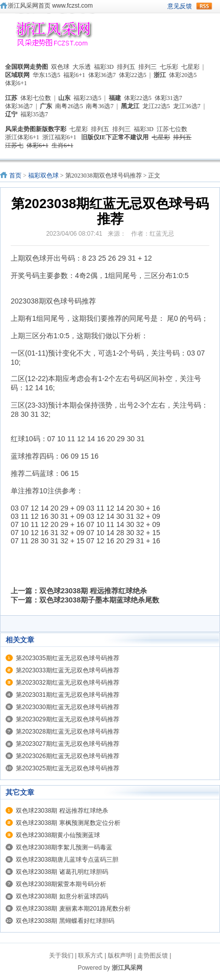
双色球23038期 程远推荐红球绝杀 (93, 591)
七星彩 (190, 67)
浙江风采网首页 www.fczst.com (50, 6)
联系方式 (90, 956)
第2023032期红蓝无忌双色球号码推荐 (68, 683)
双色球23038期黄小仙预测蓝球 (58, 835)
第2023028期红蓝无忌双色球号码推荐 (68, 732)
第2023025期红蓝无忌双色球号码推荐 (68, 768)
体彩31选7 (168, 98)
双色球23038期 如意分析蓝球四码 (62, 896)
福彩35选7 (34, 114)
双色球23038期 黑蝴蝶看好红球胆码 (65, 921)
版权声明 (120, 956)
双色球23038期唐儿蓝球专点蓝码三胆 (67, 860)
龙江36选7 (187, 106)
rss (204, 6)
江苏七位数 (172, 129)
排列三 (148, 67)
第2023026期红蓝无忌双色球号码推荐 (68, 756)
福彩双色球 (43, 175)
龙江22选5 (156, 106)
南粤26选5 (69, 106)
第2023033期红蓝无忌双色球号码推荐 (68, 670)
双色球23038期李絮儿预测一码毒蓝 (64, 847)
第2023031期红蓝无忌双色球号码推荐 (68, 695)
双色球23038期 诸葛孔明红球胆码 (62, 872)
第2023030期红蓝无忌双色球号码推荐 (68, 707)
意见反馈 (180, 6)
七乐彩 (169, 67)
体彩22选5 (133, 75)
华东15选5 (46, 75)
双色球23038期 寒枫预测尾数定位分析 (68, 823)
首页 (15, 175)
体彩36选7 (102, 75)
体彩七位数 (36, 98)
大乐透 (82, 67)
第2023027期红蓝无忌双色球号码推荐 (68, 744)
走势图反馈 (153, 956)
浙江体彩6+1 (22, 137)
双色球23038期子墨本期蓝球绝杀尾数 (99, 600)
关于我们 (61, 956)
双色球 (60, 67)
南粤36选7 (100, 106)
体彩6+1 (16, 83)
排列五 (126, 67)
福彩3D (104, 67)
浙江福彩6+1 (59, 137)
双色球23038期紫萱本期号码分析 (61, 884)
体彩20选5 (183, 75)
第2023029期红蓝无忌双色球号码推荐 (68, 719)
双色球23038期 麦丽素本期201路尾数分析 (73, 909)
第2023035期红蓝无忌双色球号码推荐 (68, 658)
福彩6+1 (74, 75)
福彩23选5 (87, 98)
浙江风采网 (127, 968)
